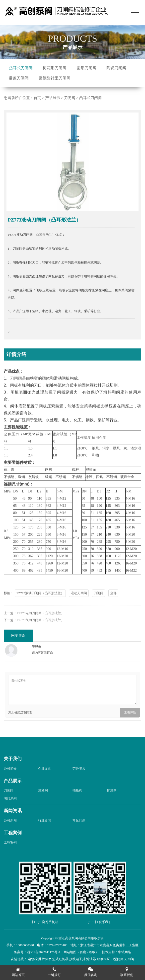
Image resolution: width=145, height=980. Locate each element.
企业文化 (45, 776)
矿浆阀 (112, 799)
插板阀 (77, 799)
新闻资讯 (13, 819)
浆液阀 (43, 799)
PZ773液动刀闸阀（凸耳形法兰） (40, 601)
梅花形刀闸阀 (55, 68)
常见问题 (79, 829)
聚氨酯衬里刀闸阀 (55, 78)
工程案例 (13, 841)
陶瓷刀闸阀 (116, 68)
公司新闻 (10, 829)
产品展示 (53, 98)
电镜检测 (34, 959)
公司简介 (10, 776)
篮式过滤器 (60, 959)
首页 (37, 98)
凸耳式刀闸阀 (21, 68)
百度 (83, 952)
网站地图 (70, 952)
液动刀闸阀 (79, 601)
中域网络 (125, 952)
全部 (113, 601)
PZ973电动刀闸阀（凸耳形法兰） (40, 621)
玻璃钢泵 (103, 959)
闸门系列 (10, 807)
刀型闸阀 (117, 959)
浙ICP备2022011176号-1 (44, 952)
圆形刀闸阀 (86, 68)
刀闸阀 (70, 98)
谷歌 (92, 952)
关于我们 (13, 767)
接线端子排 (77, 959)
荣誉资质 (79, 776)
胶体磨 (47, 959)
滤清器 (91, 959)
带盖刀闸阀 (19, 78)
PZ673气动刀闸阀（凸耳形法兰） (40, 628)
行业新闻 (45, 829)
